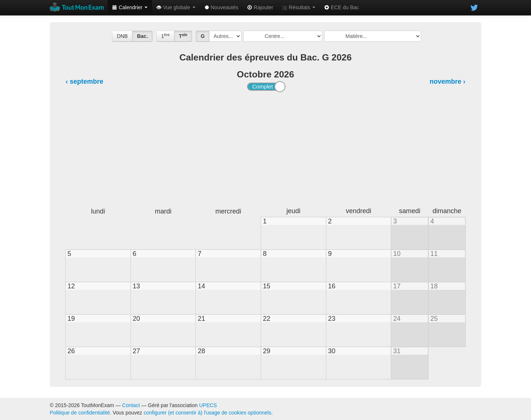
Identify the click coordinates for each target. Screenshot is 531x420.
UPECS (208, 405)
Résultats (299, 7)
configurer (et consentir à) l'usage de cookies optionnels (208, 413)
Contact (131, 405)
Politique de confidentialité (80, 413)
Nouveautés (221, 7)
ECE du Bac (341, 7)
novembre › (447, 81)
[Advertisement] (265, 150)
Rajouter (260, 7)
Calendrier (130, 7)
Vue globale (176, 7)
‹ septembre (84, 81)
